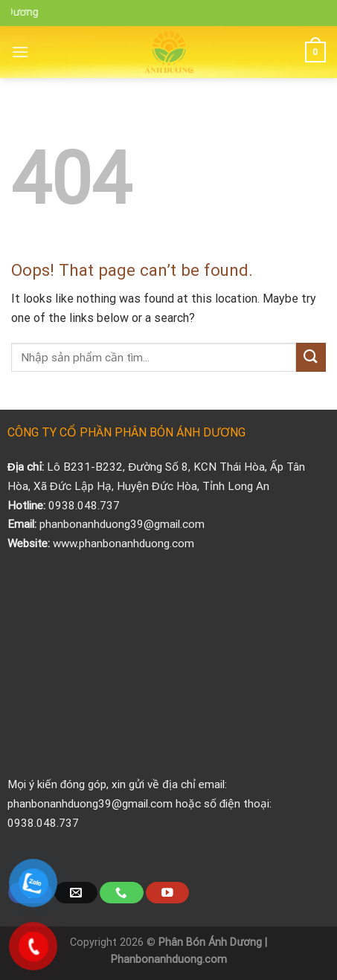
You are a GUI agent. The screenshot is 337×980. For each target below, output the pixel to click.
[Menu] (20, 52)
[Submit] (311, 357)
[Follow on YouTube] (167, 893)
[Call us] (121, 893)
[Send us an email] (76, 893)
